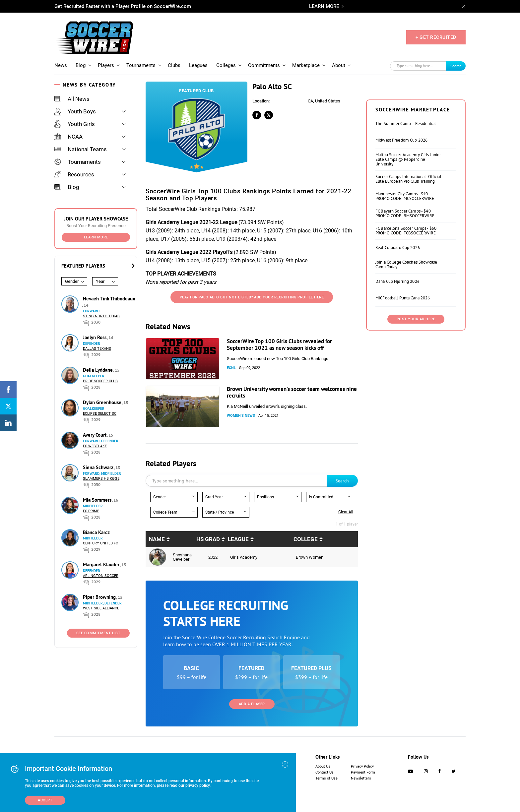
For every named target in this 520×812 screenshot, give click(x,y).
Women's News (241, 416)
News (61, 65)
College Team (165, 512)
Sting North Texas (101, 316)
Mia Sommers (98, 500)
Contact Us (325, 772)
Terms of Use (326, 778)
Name (157, 539)
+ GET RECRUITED (436, 37)
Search (456, 66)
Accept (45, 800)
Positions (265, 497)
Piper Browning (100, 597)
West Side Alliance (101, 608)
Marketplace (306, 65)
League (238, 539)
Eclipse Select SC (100, 414)
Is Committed (321, 497)
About (339, 65)
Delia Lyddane (98, 370)
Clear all (346, 512)
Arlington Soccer (101, 576)
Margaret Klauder (102, 564)
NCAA (68, 137)
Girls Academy (244, 557)
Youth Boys (75, 111)
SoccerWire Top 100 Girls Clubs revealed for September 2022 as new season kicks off (279, 344)
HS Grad (208, 539)
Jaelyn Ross (95, 337)
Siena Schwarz (99, 467)
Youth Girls (75, 124)
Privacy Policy (362, 766)
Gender (72, 281)
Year (100, 281)
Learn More (96, 237)
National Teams (81, 149)
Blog (81, 65)
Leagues (198, 65)
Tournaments (141, 65)
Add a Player (252, 704)
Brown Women (310, 557)
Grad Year (214, 497)
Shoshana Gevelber (182, 557)
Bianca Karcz (96, 532)
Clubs (174, 65)
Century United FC (100, 543)
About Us (323, 766)
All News (72, 99)
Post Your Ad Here (416, 319)
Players (106, 65)
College (306, 539)
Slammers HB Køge (101, 479)
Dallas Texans (97, 349)
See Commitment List (98, 633)
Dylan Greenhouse (103, 402)
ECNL (231, 368)
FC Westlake (95, 446)
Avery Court (95, 435)
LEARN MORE (324, 6)
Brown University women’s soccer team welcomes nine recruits (292, 392)
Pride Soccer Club (100, 381)
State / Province (220, 512)
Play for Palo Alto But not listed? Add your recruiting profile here (252, 297)
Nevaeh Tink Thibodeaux (109, 299)
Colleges (226, 65)
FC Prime (91, 511)
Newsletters (361, 778)
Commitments (264, 65)
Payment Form (363, 772)
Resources (74, 174)
